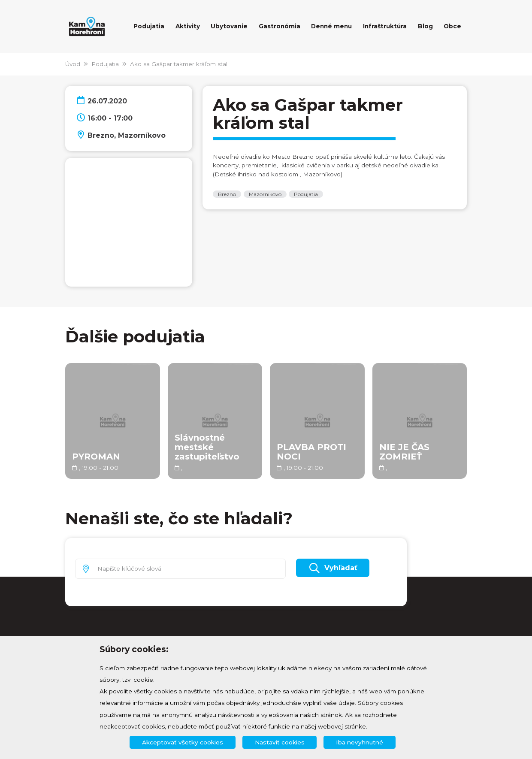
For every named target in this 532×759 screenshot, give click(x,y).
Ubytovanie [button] (229, 26)
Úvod (73, 64)
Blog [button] (425, 26)
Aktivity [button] (188, 26)
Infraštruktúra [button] (385, 26)
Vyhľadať (333, 568)
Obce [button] (452, 26)
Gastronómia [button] (280, 26)
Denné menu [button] (331, 26)
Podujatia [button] (149, 26)
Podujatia (105, 64)
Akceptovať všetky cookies (183, 742)
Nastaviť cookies (280, 742)
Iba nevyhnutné (360, 742)
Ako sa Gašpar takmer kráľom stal (179, 64)
